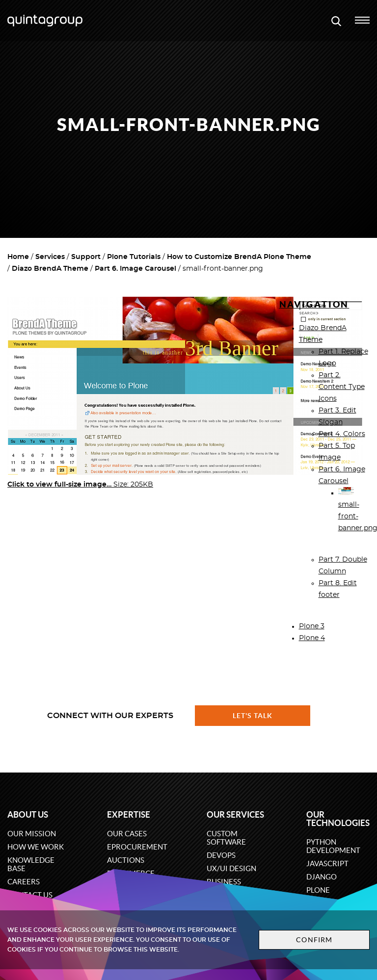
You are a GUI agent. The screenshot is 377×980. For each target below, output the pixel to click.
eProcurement (137, 847)
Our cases (127, 834)
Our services (235, 814)
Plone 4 (312, 638)
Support (86, 257)
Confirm (314, 940)
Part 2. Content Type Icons (342, 387)
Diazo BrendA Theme (50, 269)
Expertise (129, 814)
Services (50, 257)
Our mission (32, 834)
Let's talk (253, 716)
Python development (333, 846)
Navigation (314, 304)
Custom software (226, 838)
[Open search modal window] (336, 21)
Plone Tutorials (134, 257)
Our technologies (338, 819)
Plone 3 (312, 626)
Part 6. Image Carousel (135, 269)
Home (18, 257)
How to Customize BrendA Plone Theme (239, 257)
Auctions (126, 860)
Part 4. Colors (342, 434)
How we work (36, 847)
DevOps (221, 855)
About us (28, 814)
